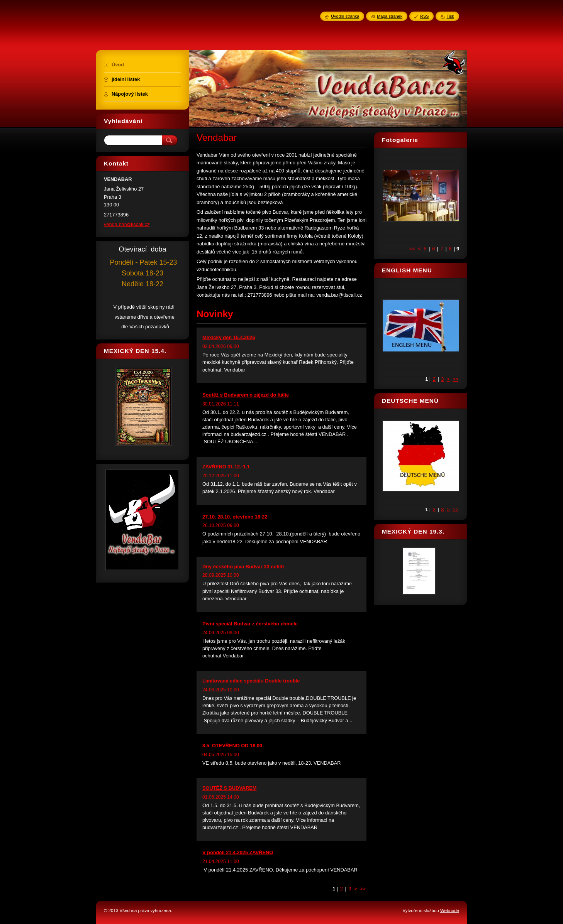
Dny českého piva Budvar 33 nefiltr (243, 567)
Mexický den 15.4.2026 (229, 337)
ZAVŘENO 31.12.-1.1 (226, 467)
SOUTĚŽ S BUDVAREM (230, 788)
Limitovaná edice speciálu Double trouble (251, 681)
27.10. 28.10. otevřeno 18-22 (235, 517)
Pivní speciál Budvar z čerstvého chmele (250, 624)
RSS (424, 16)
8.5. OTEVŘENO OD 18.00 (232, 746)
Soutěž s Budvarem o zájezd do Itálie (246, 395)
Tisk (450, 16)
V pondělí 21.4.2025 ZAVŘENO (238, 852)
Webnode (450, 910)
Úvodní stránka (345, 16)
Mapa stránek (390, 16)
